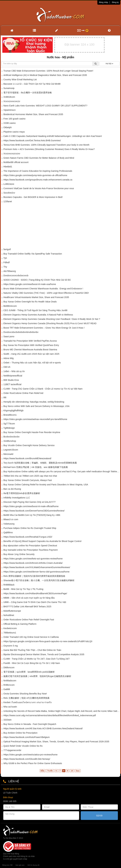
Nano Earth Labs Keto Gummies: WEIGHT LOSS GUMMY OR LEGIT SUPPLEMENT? (45, 106)
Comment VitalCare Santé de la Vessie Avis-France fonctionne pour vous (39, 188)
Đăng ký (115, 2)
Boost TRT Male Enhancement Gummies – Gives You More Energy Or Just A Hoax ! (44, 328)
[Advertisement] (61, 226)
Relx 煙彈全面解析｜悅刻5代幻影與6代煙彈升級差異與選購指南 (34, 576)
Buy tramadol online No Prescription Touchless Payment (30, 550)
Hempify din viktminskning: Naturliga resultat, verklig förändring (34, 402)
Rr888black (9, 585)
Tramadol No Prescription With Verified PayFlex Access (30, 341)
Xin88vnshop (10, 441)
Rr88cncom (9, 685)
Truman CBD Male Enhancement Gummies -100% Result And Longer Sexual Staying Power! (48, 71)
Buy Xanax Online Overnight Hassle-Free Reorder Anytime (32, 432)
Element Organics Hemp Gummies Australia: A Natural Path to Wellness (38, 315)
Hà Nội (109, 64)
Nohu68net (9, 615)
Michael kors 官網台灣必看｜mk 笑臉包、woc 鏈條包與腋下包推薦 (36, 467)
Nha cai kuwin (10, 707)
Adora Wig (8, 358)
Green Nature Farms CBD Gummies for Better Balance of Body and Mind (39, 158)
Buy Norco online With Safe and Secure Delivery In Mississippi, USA (36, 406)
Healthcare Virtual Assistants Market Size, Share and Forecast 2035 (36, 297)
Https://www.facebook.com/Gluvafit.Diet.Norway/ (27, 759)
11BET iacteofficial (12, 384)
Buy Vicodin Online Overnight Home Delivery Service (29, 445)
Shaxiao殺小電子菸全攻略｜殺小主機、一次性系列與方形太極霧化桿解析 (39, 580)
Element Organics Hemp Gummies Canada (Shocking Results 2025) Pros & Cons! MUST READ (50, 323)
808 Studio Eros (11, 380)
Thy (5, 267)
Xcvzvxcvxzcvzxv (12, 154)
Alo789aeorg (10, 271)
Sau (78, 771)
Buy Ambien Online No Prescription (20, 733)
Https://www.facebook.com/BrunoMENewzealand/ (27, 458)
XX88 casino (10, 123)
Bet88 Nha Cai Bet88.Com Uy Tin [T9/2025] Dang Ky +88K (32, 515)
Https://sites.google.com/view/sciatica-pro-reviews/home (30, 755)
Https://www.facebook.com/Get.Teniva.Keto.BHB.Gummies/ (32, 140)
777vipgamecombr (12, 750)
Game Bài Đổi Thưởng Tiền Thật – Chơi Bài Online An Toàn (32, 650)
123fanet (8, 201)
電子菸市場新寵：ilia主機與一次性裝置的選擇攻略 (28, 93)
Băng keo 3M (7, 865)
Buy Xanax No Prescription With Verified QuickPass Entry (31, 345)
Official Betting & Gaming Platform (20, 624)
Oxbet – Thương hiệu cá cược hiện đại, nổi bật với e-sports (32, 363)
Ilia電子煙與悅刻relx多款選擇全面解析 (22, 493)
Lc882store (9, 184)
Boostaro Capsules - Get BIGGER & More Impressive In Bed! (33, 197)
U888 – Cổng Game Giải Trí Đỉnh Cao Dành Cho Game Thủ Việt (35, 602)
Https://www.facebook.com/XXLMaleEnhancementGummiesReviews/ (37, 567)
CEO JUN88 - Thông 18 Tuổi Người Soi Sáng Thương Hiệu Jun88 (35, 310)
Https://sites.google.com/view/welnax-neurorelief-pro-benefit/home (35, 419)
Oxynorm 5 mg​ (11, 646)
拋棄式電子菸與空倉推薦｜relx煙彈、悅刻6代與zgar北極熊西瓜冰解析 (37, 676)
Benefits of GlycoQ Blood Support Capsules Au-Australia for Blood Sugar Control (42, 541)
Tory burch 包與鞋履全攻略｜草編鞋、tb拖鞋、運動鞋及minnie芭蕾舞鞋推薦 (40, 463)
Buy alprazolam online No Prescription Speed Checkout (30, 546)
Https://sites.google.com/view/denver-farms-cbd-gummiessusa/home (36, 572)
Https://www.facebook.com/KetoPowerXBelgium (27, 737)
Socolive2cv (9, 193)
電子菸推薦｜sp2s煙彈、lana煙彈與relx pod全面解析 (29, 672)
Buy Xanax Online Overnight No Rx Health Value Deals (30, 302)
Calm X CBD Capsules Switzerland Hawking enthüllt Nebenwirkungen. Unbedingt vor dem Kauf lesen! (53, 136)
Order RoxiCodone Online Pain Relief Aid (23, 393)
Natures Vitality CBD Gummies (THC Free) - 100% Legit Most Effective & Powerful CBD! (46, 293)
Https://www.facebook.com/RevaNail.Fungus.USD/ (28, 537)
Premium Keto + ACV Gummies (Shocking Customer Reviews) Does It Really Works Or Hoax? (49, 149)
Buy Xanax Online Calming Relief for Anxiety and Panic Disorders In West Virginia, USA (46, 485)
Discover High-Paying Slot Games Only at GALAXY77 (29, 502)
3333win (7, 720)
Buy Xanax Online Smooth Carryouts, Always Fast (28, 480)
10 (72, 771)
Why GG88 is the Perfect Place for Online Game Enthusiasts (33, 763)
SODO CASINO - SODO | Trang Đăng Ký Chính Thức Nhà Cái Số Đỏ (37, 280)
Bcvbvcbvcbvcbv (11, 437)
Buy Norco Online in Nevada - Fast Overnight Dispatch (30, 724)
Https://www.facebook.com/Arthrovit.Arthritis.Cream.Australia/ (33, 563)
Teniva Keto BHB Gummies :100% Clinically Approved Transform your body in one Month (46, 145)
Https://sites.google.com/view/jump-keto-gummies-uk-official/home (35, 175)
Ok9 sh (7, 367)
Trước (50, 771)
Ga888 (7, 689)
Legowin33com (11, 450)
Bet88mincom (10, 306)
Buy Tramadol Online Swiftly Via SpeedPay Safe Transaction (33, 254)
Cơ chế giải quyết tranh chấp (15, 859)
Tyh (5, 258)
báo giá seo (20, 865)
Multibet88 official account (16, 162)
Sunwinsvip (9, 88)
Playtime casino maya (14, 132)
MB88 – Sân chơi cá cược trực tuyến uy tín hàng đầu (29, 598)
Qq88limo (8, 532)
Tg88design (9, 428)
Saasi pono (9, 336)
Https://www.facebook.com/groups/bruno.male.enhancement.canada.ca (38, 180)
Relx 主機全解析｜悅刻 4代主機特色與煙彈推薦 (26, 698)
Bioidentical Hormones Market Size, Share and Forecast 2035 (33, 114)
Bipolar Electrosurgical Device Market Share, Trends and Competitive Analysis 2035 (44, 654)
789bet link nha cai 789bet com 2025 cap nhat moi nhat (30, 476)
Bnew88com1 (10, 415)
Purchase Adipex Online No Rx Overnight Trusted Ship (30, 528)
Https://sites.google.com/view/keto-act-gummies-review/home (33, 559)
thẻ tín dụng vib (33, 865)
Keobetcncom (10, 628)
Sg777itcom (9, 424)
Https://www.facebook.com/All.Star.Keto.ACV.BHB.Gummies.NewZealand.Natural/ (43, 728)
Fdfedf (7, 262)
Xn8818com (9, 97)
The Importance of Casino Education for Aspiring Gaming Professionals (38, 171)
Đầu (43, 771)
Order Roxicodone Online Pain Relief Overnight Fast (29, 620)
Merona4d (8, 454)
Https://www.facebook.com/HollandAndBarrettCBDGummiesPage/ (35, 593)
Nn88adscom (10, 681)
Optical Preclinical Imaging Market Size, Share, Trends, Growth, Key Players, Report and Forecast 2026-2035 (56, 742)
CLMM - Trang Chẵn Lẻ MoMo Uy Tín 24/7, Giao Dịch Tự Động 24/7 (37, 659)
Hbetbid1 (8, 167)
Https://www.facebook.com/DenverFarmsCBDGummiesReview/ (34, 511)
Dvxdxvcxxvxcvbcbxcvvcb (16, 275)
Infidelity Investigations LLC (17, 498)
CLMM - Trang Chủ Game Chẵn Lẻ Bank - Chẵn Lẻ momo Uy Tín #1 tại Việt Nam (43, 389)
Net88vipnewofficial (13, 376)
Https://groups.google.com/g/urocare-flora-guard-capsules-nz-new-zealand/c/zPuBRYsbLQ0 (48, 641)
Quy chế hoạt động (11, 854)
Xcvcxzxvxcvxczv (12, 101)
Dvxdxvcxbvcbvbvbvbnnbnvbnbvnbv (21, 332)
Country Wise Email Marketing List (20, 79)
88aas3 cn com (11, 519)
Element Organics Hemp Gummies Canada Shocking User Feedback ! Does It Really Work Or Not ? (52, 319)
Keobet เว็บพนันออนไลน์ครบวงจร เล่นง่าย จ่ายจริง (28, 702)
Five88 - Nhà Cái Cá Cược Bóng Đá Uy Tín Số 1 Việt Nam (32, 663)
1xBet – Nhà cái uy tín (14, 371)
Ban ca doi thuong (12, 489)
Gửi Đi (99, 816)
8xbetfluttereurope (12, 611)
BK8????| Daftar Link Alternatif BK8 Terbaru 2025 (27, 607)
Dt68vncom (9, 667)
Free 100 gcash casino (14, 119)
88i (5, 397)
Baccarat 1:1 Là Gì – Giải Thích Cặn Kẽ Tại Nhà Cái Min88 (32, 84)
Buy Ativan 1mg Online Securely (19, 554)
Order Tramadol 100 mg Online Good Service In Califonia (31, 637)
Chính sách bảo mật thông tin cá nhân (19, 856)
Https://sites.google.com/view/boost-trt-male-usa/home (30, 284)
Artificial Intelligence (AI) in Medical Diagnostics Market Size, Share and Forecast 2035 (45, 75)
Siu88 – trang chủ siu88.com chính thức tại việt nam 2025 (31, 354)
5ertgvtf (7, 249)
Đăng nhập (104, 2)
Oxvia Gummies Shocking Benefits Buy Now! (25, 694)
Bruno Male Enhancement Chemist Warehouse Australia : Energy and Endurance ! (43, 289)
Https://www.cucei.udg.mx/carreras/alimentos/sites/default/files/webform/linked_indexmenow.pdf (50, 715)
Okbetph (8, 127)
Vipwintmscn (9, 110)
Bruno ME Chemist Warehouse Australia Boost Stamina (30, 350)
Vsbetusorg (9, 524)
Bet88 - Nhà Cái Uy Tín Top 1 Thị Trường (23, 589)
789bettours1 (10, 633)
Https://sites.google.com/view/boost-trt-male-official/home (31, 506)
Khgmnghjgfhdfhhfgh (13, 411)
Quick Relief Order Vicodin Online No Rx (23, 746)
